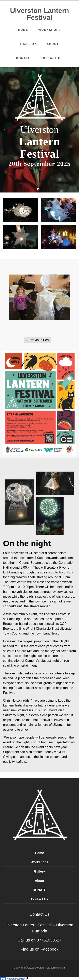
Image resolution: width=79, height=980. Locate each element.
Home (23, 30)
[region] (39, 130)
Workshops (50, 30)
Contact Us (52, 58)
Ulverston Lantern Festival (40, 14)
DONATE (23, 58)
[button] (5, 130)
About (53, 44)
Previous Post (37, 340)
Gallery (28, 44)
